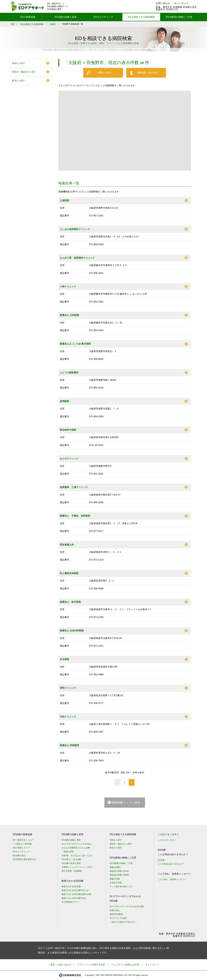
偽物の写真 (115, 879)
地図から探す (105, 73)
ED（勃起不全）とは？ (23, 840)
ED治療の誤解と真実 (66, 17)
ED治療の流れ (19, 856)
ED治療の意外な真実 (71, 863)
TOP (12, 24)
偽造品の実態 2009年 (119, 875)
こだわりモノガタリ (167, 840)
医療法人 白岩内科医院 (72, 631)
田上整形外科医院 (69, 573)
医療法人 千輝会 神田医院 (75, 516)
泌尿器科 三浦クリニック (74, 487)
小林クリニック (68, 286)
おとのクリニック (69, 459)
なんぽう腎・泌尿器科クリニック (77, 258)
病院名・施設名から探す (24, 72)
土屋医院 (64, 200)
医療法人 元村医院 (69, 315)
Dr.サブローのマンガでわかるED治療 (127, 906)
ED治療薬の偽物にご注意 (179, 17)
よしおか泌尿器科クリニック (75, 229)
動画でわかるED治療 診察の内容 (76, 894)
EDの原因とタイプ (21, 848)
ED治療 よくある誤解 (71, 859)
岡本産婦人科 (67, 545)
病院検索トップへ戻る (126, 802)
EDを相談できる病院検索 (141, 17)
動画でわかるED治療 (71, 886)
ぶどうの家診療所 (69, 373)
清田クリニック (68, 688)
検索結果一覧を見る (147, 73)
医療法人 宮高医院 (69, 745)
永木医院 (64, 659)
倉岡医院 (64, 401)
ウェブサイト (125, 965)
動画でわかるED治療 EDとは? (75, 890)
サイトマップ (181, 3)
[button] (129, 129)
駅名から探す (18, 81)
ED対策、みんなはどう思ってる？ (77, 856)
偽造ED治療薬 (116, 914)
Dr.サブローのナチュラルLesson (76, 844)
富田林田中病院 (68, 430)
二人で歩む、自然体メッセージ (172, 879)
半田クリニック (68, 717)
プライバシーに (91, 965)
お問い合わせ (163, 3)
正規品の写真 (116, 883)
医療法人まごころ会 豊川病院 (75, 344)
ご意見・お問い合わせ (60, 965)
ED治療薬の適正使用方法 (24, 859)
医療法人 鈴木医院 (70, 602)
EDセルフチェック (103, 17)
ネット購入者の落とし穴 (121, 886)
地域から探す (18, 63)
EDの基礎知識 (28, 17)
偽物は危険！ (116, 867)
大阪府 (53, 24)
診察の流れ (115, 910)
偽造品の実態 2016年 (119, 871)
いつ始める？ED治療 (22, 844)
